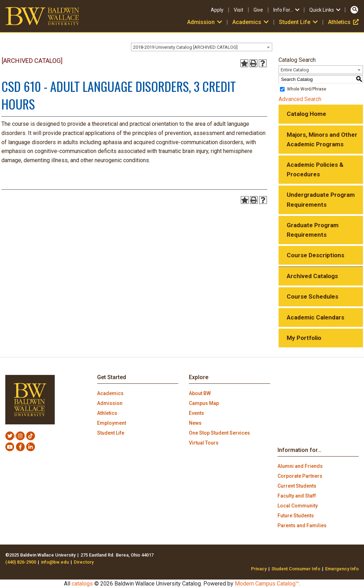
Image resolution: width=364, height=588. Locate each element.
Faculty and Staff (297, 496)
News (195, 423)
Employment (112, 423)
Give (258, 10)
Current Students (297, 486)
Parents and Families (302, 525)
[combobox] (202, 47)
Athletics (343, 22)
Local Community (298, 506)
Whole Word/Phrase (307, 89)
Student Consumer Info (296, 569)
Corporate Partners (300, 476)
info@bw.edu (55, 562)
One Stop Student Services (219, 433)
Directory (84, 562)
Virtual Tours (204, 443)
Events (196, 413)
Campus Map (204, 403)
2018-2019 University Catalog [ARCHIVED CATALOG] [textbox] (185, 47)
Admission (205, 22)
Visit (238, 10)
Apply (217, 10)
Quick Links (325, 10)
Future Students (296, 516)
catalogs (82, 584)
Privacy (259, 569)
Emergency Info (342, 569)
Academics (251, 22)
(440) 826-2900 (21, 562)
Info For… (287, 10)
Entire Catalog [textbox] (295, 70)
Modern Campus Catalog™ (267, 584)
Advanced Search (300, 99)
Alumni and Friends (300, 466)
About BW (200, 393)
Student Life (299, 22)
